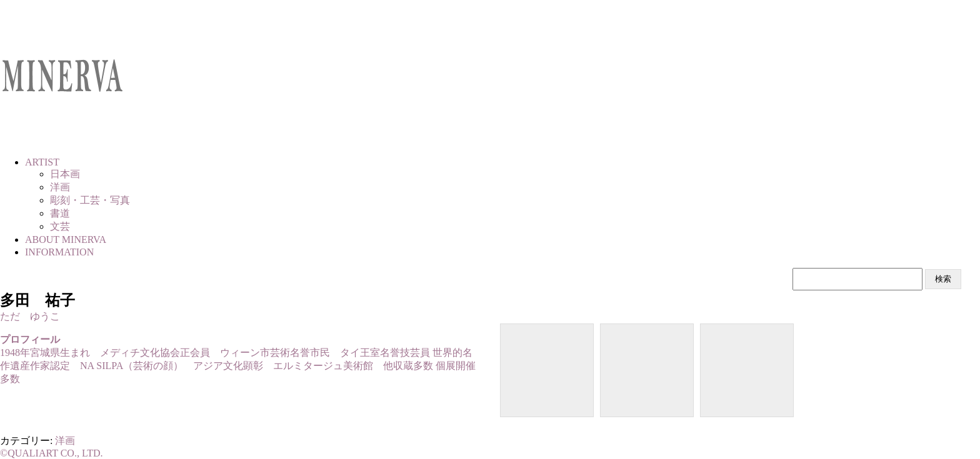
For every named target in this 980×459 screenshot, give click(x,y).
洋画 (65, 441)
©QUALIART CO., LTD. (52, 453)
